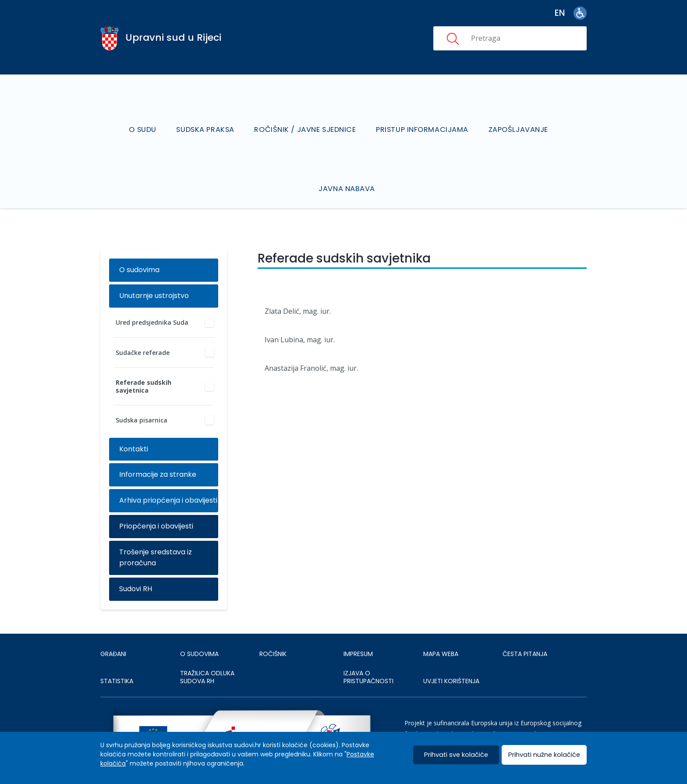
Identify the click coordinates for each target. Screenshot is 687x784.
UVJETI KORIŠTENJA (451, 658)
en (560, 13)
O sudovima (139, 247)
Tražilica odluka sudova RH (207, 654)
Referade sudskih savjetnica (143, 364)
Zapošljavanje (517, 118)
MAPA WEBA (441, 631)
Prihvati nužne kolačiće (544, 755)
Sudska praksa (207, 118)
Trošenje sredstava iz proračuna (156, 535)
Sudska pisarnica (142, 397)
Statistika (117, 658)
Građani (113, 631)
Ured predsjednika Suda (152, 300)
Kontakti (134, 426)
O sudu (145, 118)
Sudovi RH (136, 566)
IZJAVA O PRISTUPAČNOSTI (368, 654)
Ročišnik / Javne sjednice (306, 118)
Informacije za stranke (158, 452)
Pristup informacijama (422, 118)
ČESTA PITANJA (525, 631)
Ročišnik (273, 631)
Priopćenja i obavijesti (156, 503)
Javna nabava (348, 166)
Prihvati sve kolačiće (456, 755)
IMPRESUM (358, 631)
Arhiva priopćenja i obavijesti (168, 477)
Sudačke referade (143, 329)
